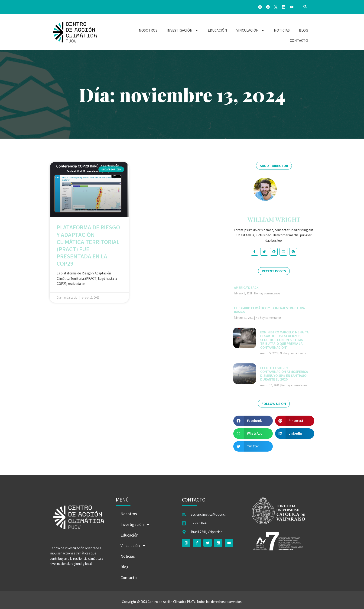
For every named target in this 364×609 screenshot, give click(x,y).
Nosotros (148, 30)
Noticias (282, 30)
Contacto (299, 40)
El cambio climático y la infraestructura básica (269, 310)
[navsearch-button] (305, 7)
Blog (304, 30)
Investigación (183, 30)
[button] (253, 421)
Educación (217, 30)
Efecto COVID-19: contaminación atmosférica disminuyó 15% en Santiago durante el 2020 (284, 374)
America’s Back (246, 288)
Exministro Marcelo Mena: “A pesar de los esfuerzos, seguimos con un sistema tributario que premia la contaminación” (284, 340)
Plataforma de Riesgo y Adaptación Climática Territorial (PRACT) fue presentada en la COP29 (88, 245)
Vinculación (250, 30)
